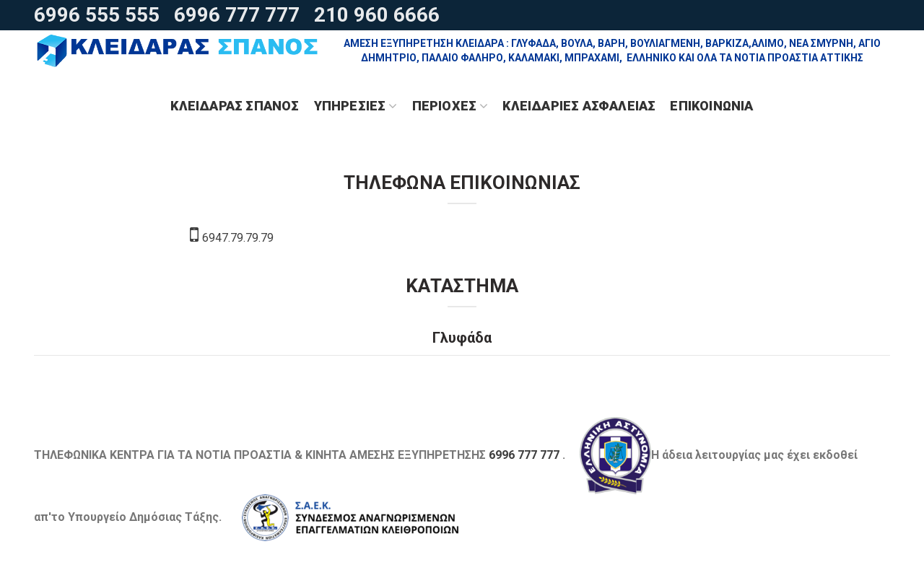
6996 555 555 (97, 15)
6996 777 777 (237, 15)
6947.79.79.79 (231, 238)
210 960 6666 (377, 15)
